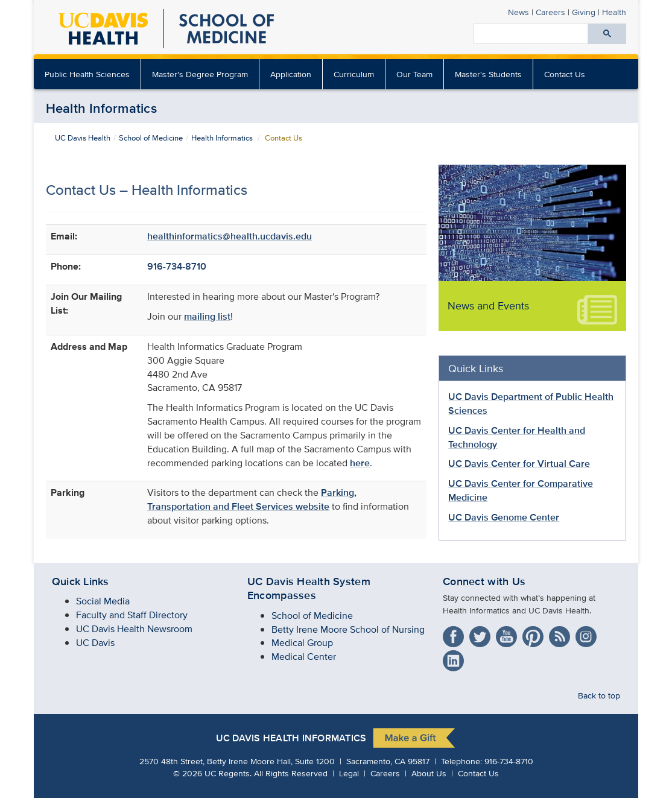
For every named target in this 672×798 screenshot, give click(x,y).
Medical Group (302, 643)
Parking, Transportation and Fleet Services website (252, 499)
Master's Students (488, 74)
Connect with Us (484, 581)
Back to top (599, 695)
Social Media (103, 601)
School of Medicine (151, 138)
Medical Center (304, 657)
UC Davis (95, 643)
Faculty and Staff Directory (132, 615)
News (518, 12)
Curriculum (354, 74)
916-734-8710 (177, 266)
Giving (584, 12)
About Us (429, 773)
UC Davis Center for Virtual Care (519, 464)
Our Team (414, 74)
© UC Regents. (212, 773)
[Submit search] (607, 34)
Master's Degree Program (200, 74)
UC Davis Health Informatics (291, 738)
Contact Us (565, 74)
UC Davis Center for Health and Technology (517, 437)
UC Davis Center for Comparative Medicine (521, 490)
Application (291, 74)
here (360, 463)
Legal (349, 773)
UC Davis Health (83, 138)
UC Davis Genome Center (504, 517)
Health (614, 12)
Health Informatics (101, 108)
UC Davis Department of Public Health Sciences (531, 404)
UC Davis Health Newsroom (134, 629)
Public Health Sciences (87, 74)
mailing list (207, 316)
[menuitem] (291, 74)
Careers (550, 12)
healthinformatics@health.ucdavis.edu (230, 236)
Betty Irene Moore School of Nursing (348, 629)
